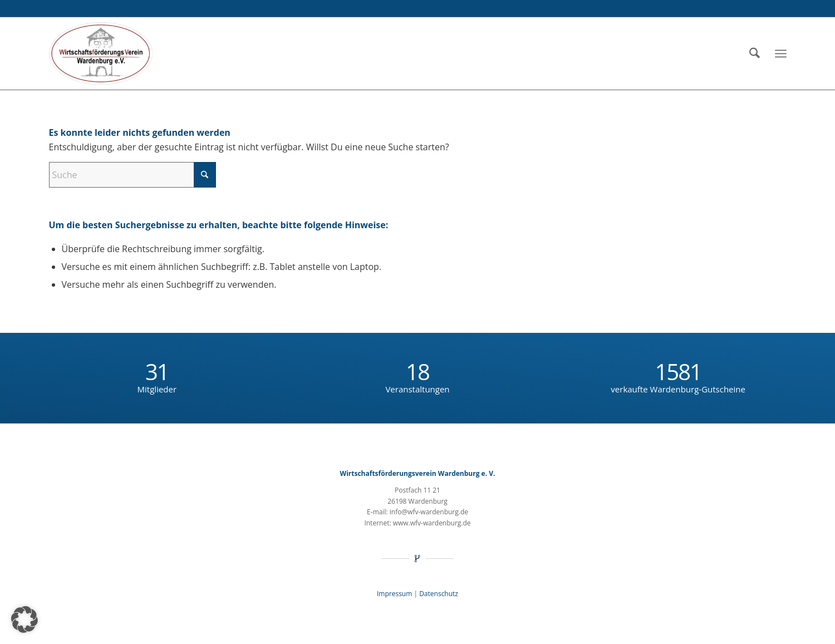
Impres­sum (394, 594)
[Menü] (781, 53)
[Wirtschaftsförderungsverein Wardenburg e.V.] (101, 53)
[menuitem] (755, 53)
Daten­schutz (439, 594)
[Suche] (755, 53)
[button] (24, 620)
